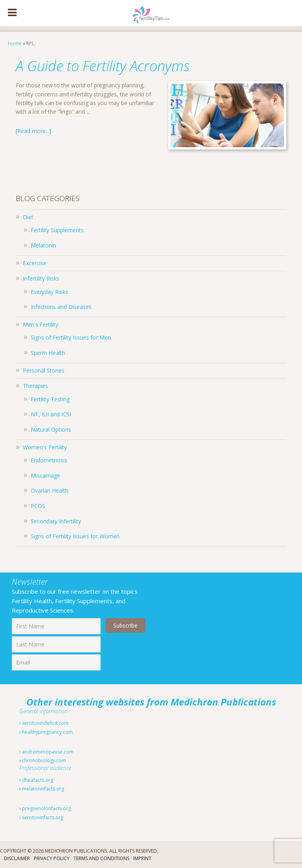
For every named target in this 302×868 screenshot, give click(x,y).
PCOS (38, 506)
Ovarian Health (50, 490)
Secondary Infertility (56, 521)
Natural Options (51, 429)
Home (15, 43)
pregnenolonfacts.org (45, 808)
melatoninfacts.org (42, 789)
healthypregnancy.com (46, 732)
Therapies (35, 386)
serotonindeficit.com (44, 723)
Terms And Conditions (101, 858)
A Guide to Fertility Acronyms (103, 66)
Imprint (142, 858)
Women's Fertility (45, 447)
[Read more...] (33, 131)
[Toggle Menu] (12, 13)
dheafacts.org (36, 780)
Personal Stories (44, 370)
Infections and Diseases (61, 307)
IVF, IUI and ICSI (51, 414)
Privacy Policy (52, 858)
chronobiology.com (43, 760)
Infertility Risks (41, 278)
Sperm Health (48, 353)
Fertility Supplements (57, 230)
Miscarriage (45, 476)
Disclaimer (17, 858)
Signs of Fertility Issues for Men (71, 337)
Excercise (35, 263)
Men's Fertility (41, 324)
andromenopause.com (46, 752)
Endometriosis (49, 460)
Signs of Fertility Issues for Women (75, 536)
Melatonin (43, 245)
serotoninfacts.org (41, 817)
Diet (28, 217)
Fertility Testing (50, 399)
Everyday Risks (49, 292)
